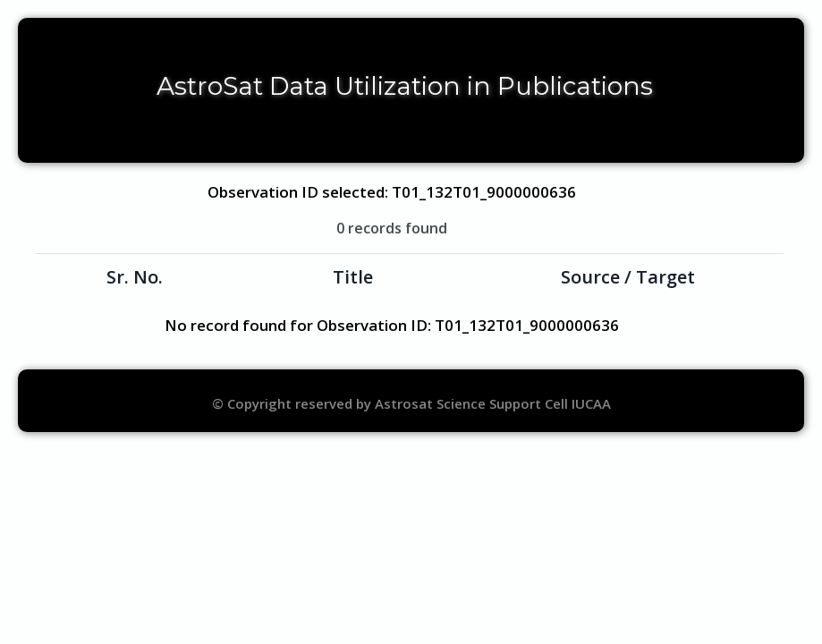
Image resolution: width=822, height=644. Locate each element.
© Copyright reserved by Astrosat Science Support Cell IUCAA (411, 403)
